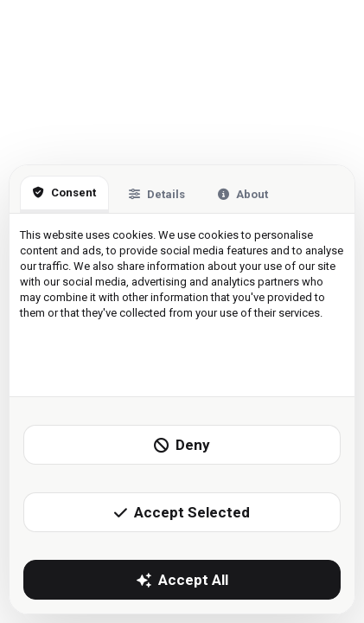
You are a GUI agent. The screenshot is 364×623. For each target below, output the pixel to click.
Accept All (182, 580)
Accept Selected (182, 512)
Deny (182, 445)
